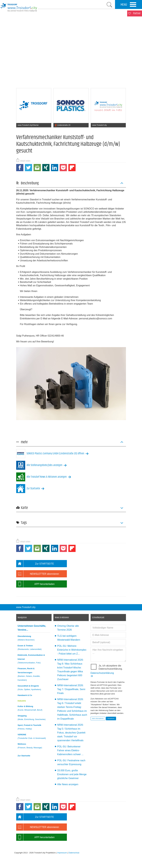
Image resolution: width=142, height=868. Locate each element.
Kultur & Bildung (34, 709)
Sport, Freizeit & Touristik (34, 727)
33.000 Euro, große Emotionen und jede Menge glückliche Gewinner (72, 774)
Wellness (34, 746)
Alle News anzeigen (68, 784)
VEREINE (34, 737)
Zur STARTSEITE (35, 564)
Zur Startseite (24, 756)
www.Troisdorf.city (26, 607)
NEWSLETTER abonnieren (38, 574)
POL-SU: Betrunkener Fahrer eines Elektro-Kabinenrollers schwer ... (70, 750)
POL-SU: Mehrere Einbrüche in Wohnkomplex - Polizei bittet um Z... (72, 650)
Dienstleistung (34, 638)
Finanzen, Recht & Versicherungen (34, 675)
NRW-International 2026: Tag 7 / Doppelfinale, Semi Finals (71, 689)
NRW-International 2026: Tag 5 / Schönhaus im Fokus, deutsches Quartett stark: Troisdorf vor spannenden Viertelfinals (71, 733)
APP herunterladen (35, 584)
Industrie (22, 701)
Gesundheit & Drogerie (34, 688)
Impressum (62, 853)
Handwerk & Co (25, 695)
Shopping (34, 718)
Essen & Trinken (34, 648)
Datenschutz (74, 853)
